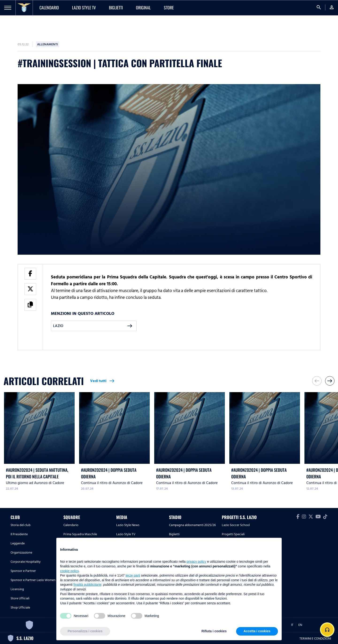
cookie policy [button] (69, 571)
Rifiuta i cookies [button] (214, 631)
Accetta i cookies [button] (257, 631)
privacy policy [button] (196, 562)
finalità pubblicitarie (87, 585)
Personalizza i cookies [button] (85, 631)
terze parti (133, 575)
